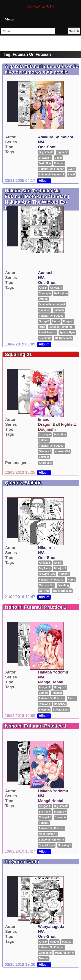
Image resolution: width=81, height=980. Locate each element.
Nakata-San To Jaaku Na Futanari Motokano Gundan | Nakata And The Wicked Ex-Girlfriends (37, 199)
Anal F (43, 288)
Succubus (45, 338)
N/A (41, 142)
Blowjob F (45, 158)
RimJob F (45, 704)
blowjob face (47, 574)
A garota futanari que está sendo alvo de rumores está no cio (42, 69)
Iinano (44, 420)
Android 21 (46, 463)
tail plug (44, 591)
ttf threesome (64, 338)
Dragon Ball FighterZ (57, 424)
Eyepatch (45, 310)
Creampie (45, 293)
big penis (63, 152)
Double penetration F (52, 305)
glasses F (45, 451)
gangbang (45, 953)
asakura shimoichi (56, 137)
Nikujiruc (46, 548)
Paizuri (72, 698)
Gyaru (71, 169)
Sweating (63, 585)
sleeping (44, 710)
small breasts (47, 333)
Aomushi (46, 273)
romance (60, 704)
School (54, 942)
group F (44, 321)
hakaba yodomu (53, 672)
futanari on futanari (52, 169)
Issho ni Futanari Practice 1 (36, 726)
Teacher (44, 958)
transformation (62, 591)
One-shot (47, 147)
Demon (43, 299)
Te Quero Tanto (22, 862)
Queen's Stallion (23, 483)
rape (42, 327)
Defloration (61, 293)
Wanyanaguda (51, 927)
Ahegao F (45, 563)
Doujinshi (47, 429)
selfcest (44, 457)
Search (74, 31)
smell (71, 175)
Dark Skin (45, 163)
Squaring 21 (18, 354)
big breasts (46, 152)
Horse (71, 580)
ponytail (68, 321)
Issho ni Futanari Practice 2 (36, 607)
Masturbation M (65, 953)
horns (56, 321)
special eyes (67, 333)
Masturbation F (48, 834)
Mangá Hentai (51, 682)
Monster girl (62, 451)
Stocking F (65, 845)
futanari (59, 163)
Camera (44, 693)
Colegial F (56, 288)
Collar (58, 158)
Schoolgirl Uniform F (52, 175)
